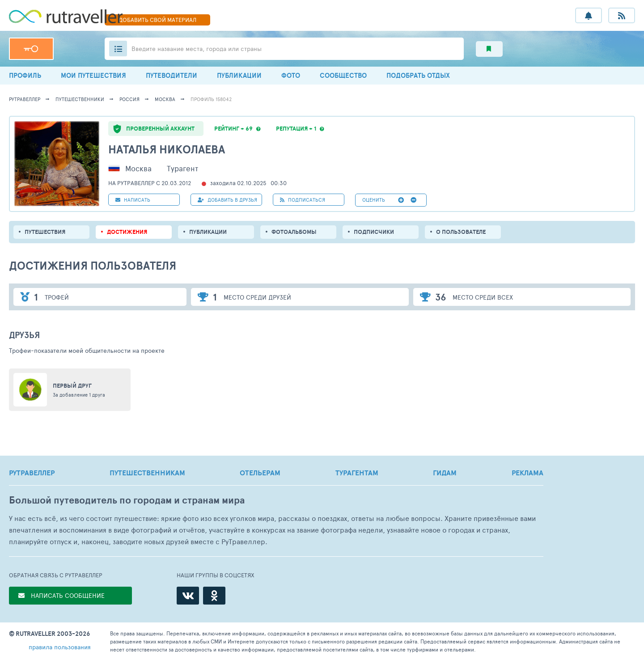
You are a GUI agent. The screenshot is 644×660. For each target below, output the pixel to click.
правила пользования (60, 647)
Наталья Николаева (167, 149)
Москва (165, 99)
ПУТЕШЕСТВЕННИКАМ (147, 473)
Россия (129, 99)
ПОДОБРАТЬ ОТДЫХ (418, 75)
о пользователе (461, 232)
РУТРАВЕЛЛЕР (32, 473)
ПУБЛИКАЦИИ (239, 75)
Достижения (127, 232)
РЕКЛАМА (527, 473)
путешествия (45, 232)
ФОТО (291, 75)
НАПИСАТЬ (133, 200)
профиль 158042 (211, 99)
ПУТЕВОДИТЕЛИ (172, 75)
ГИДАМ (445, 473)
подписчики (374, 232)
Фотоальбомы (294, 232)
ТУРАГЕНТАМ (357, 473)
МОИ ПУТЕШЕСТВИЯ (93, 75)
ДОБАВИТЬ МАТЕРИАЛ (157, 20)
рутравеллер (25, 99)
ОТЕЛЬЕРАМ (260, 473)
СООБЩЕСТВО (343, 75)
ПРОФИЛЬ (25, 75)
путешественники (80, 99)
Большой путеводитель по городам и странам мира (127, 500)
